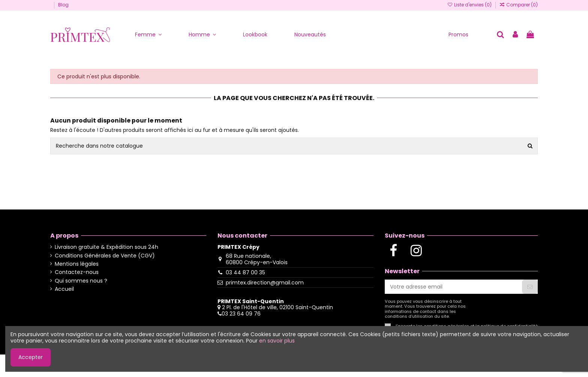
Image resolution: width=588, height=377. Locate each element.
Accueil (64, 289)
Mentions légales (77, 264)
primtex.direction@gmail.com (265, 283)
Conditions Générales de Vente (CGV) (105, 256)
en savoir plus (277, 341)
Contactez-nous (77, 272)
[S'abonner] (530, 287)
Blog (63, 5)
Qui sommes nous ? (81, 281)
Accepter (31, 357)
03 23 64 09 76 (241, 314)
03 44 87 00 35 (245, 272)
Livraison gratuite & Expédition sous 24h (106, 247)
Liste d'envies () (470, 5)
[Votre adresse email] (453, 287)
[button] (148, 35)
